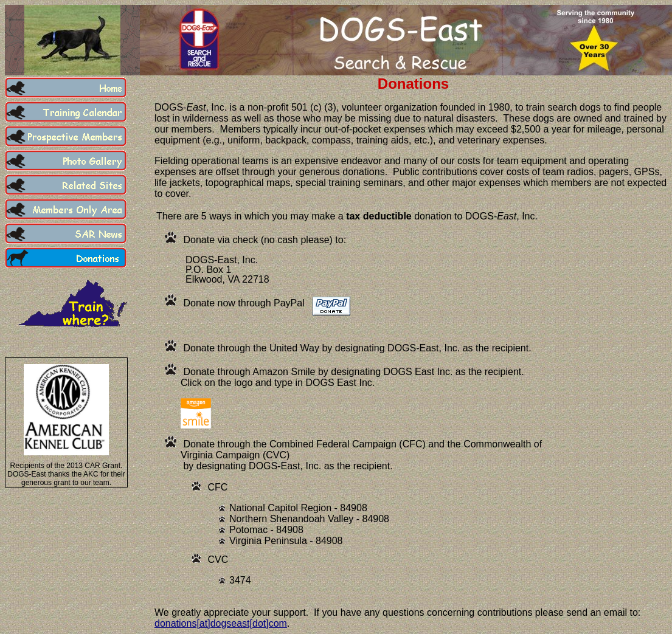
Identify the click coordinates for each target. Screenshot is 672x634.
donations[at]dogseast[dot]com (221, 623)
